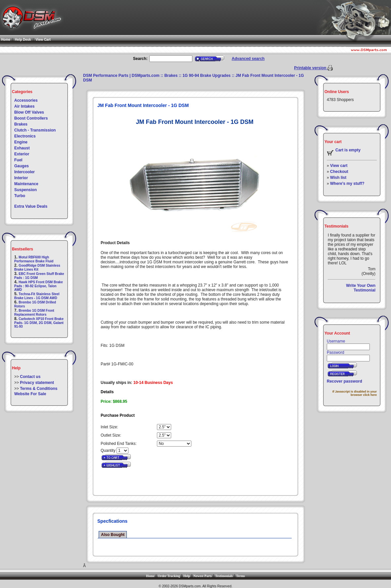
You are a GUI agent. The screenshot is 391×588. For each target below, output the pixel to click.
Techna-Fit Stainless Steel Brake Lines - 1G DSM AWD (37, 296)
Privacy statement (37, 383)
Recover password (344, 381)
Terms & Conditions (39, 389)
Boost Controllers (31, 118)
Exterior (22, 154)
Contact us (30, 377)
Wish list (338, 178)
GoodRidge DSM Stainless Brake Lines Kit (37, 267)
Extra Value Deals (31, 206)
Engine (21, 142)
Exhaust (22, 148)
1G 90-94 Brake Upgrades (206, 76)
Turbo (20, 196)
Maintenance (26, 184)
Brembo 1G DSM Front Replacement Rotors (34, 313)
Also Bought (113, 535)
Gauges (22, 166)
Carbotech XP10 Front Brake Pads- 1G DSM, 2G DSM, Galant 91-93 (39, 323)
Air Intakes (24, 106)
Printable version (311, 68)
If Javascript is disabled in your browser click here (355, 393)
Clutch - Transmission (35, 130)
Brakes (21, 124)
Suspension (25, 190)
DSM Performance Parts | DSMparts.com (121, 76)
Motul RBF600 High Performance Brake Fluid (34, 259)
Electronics (25, 136)
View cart (339, 166)
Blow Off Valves (29, 112)
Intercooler (24, 172)
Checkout (339, 172)
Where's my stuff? (347, 184)
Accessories (26, 100)
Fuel (18, 160)
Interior (21, 178)
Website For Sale (30, 394)
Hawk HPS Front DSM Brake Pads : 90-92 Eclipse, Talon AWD (39, 286)
